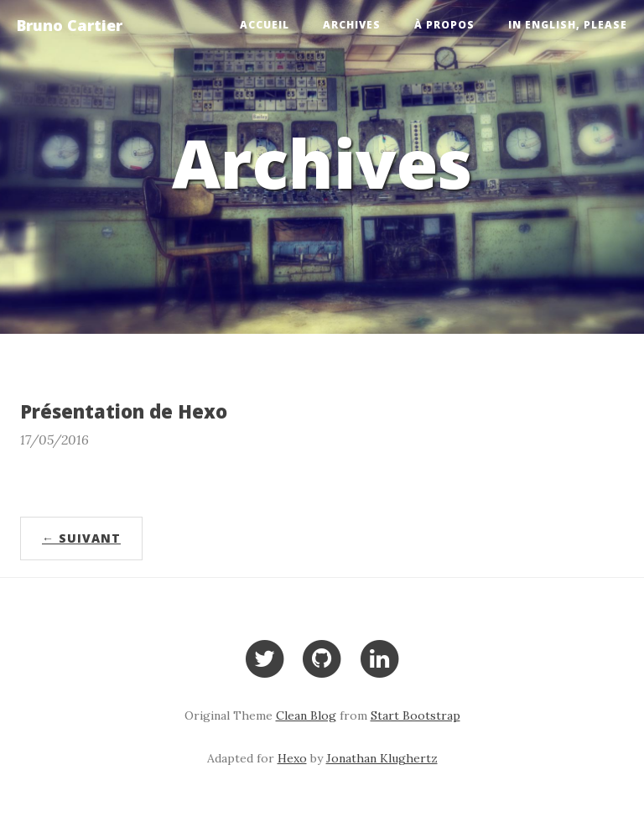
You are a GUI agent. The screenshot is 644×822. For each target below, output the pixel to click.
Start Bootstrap (415, 715)
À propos (444, 25)
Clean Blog (306, 715)
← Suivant (81, 538)
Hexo (292, 758)
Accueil (265, 25)
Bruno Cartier (70, 25)
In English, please (568, 25)
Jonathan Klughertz (382, 758)
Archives (352, 25)
